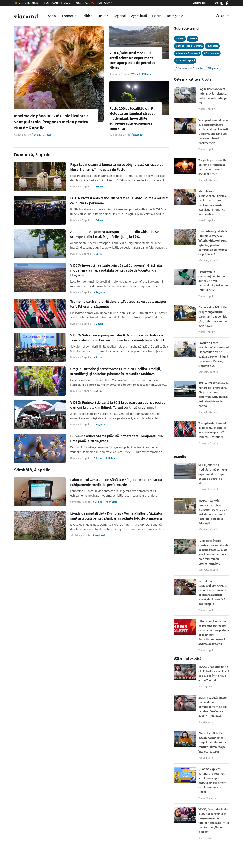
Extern (157, 16)
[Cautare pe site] (220, 16)
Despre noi (199, 3)
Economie (69, 16)
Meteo (193, 39)
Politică (87, 16)
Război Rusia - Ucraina (189, 46)
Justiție (103, 16)
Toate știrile (175, 16)
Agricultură (139, 16)
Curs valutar (211, 53)
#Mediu (180, 457)
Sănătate (213, 46)
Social (52, 16)
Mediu (180, 39)
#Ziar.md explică (188, 659)
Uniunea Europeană (188, 53)
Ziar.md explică (185, 60)
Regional (120, 16)
